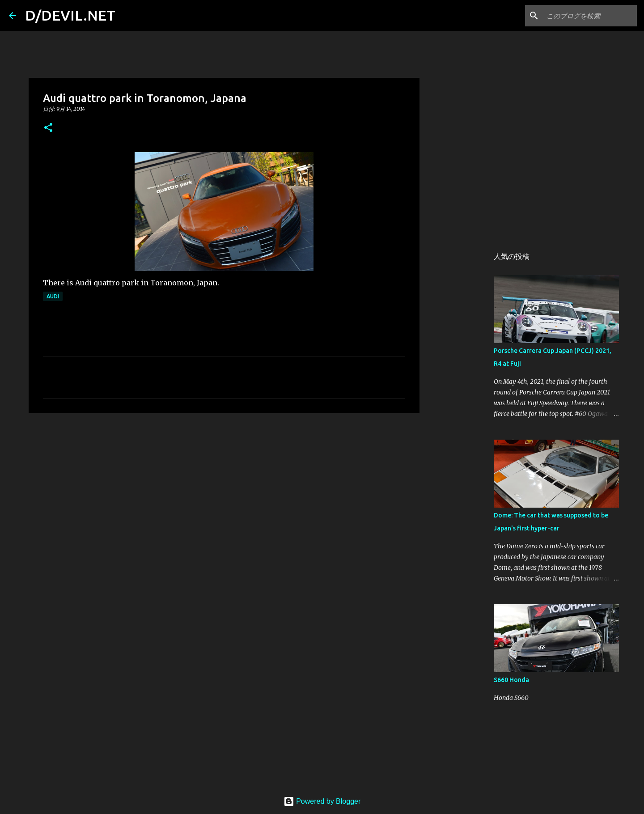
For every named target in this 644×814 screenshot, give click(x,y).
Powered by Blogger (322, 801)
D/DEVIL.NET (70, 15)
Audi (53, 296)
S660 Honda (511, 680)
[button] (48, 128)
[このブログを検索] (590, 16)
